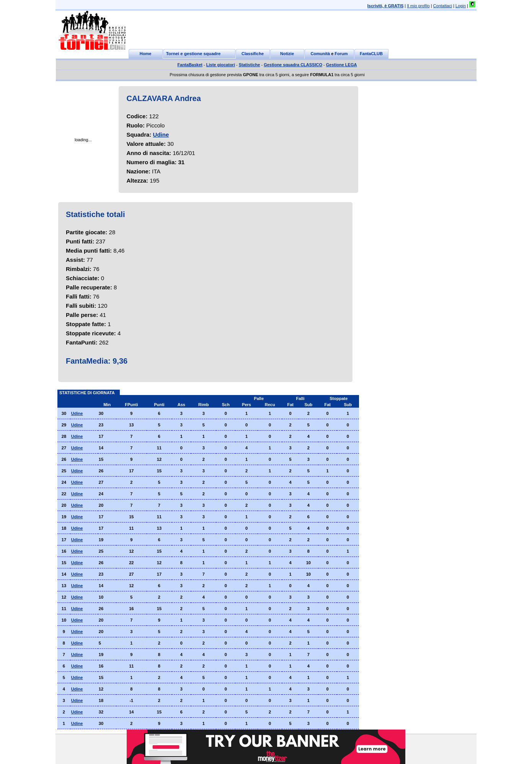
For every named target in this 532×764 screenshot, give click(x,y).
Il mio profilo (418, 6)
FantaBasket (190, 65)
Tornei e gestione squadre (193, 54)
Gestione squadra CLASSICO (293, 65)
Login (461, 6)
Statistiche (250, 65)
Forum (341, 54)
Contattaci (443, 6)
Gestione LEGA (342, 65)
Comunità (320, 54)
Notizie (287, 54)
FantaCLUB (371, 54)
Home (146, 54)
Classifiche (253, 54)
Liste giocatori (221, 65)
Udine (161, 135)
